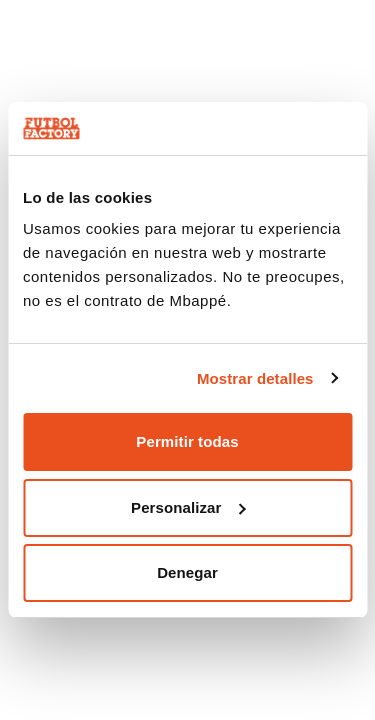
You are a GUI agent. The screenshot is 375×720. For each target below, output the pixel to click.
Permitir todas (187, 441)
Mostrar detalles (255, 378)
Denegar (187, 572)
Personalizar (188, 507)
